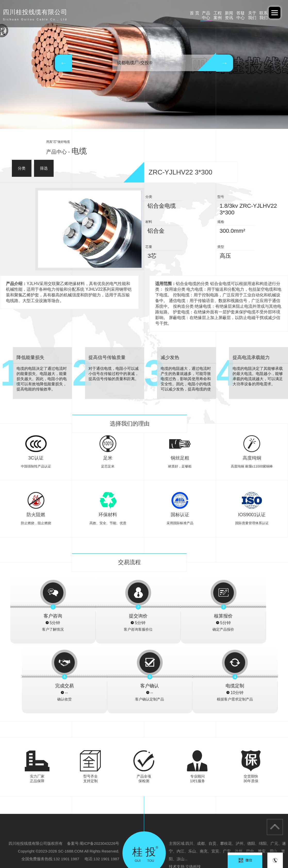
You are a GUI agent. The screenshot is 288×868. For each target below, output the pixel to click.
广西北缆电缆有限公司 (237, 844)
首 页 (103, 13)
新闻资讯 (179, 13)
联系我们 (255, 13)
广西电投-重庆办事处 (157, 844)
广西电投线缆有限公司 (119, 844)
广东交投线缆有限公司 (80, 844)
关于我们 (229, 13)
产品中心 (128, 13)
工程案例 (153, 13)
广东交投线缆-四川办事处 (196, 844)
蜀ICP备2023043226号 (99, 774)
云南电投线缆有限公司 (58, 852)
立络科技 (193, 797)
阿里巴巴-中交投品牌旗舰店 (38, 844)
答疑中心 (204, 13)
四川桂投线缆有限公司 (19, 852)
